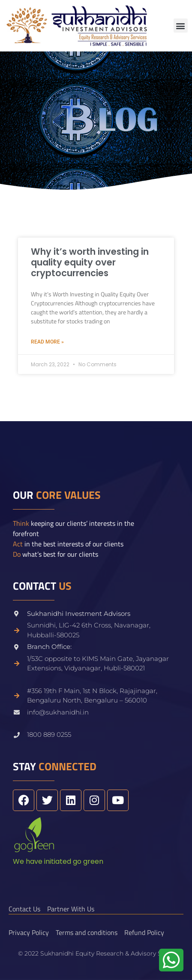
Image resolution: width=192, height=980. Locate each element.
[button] (181, 26)
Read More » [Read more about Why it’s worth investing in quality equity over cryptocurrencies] (47, 342)
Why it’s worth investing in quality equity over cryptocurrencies (90, 262)
